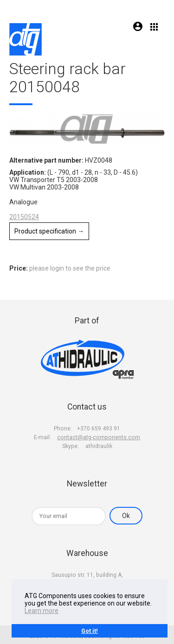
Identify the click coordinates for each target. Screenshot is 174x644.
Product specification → (49, 231)
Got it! (90, 631)
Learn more (42, 611)
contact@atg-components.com (99, 437)
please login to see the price (70, 268)
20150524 (24, 217)
